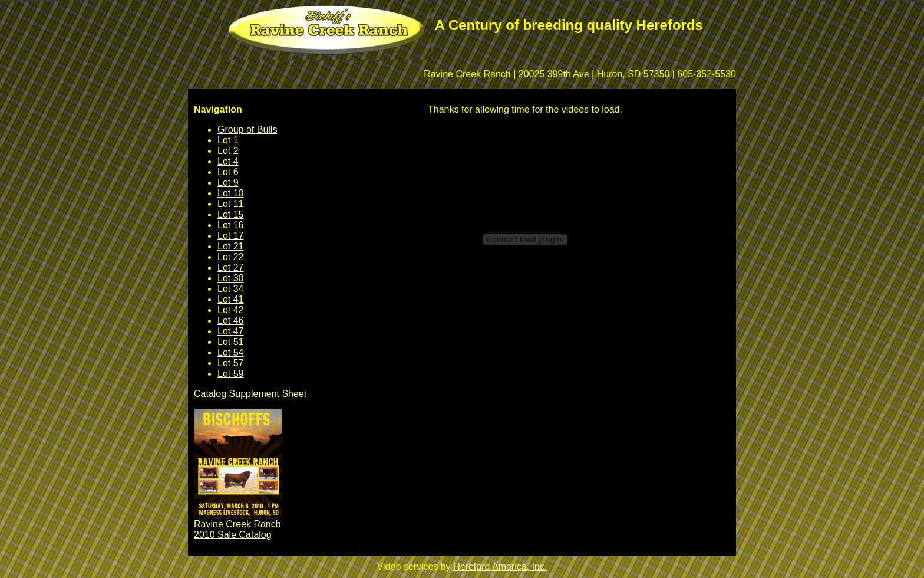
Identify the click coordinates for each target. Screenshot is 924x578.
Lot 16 (230, 225)
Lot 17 (230, 236)
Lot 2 (228, 151)
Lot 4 (228, 161)
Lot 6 (228, 172)
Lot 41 (230, 299)
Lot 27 (230, 267)
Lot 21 (230, 246)
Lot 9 (228, 183)
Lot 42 (230, 310)
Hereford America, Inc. (500, 566)
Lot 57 (230, 363)
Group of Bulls (247, 129)
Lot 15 (230, 214)
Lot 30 (230, 278)
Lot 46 (230, 321)
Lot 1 (228, 140)
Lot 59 (230, 374)
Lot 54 (230, 352)
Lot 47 (230, 331)
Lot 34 (230, 289)
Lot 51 (230, 342)
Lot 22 (230, 257)
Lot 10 (230, 193)
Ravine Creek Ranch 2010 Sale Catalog (237, 529)
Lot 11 (230, 204)
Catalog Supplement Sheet (250, 394)
